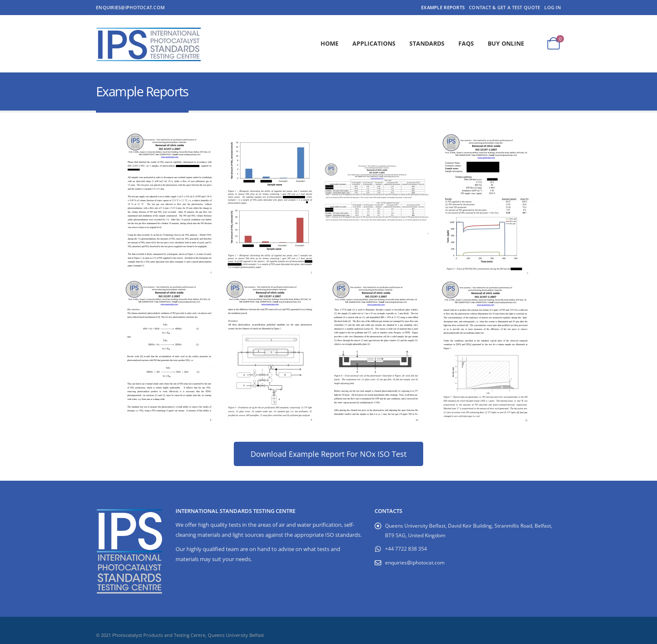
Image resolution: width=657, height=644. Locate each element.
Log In (553, 7)
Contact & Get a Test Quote (504, 7)
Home (330, 43)
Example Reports (443, 7)
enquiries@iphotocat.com (130, 7)
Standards (427, 43)
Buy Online (506, 43)
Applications (374, 43)
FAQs (466, 43)
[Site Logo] (148, 44)
